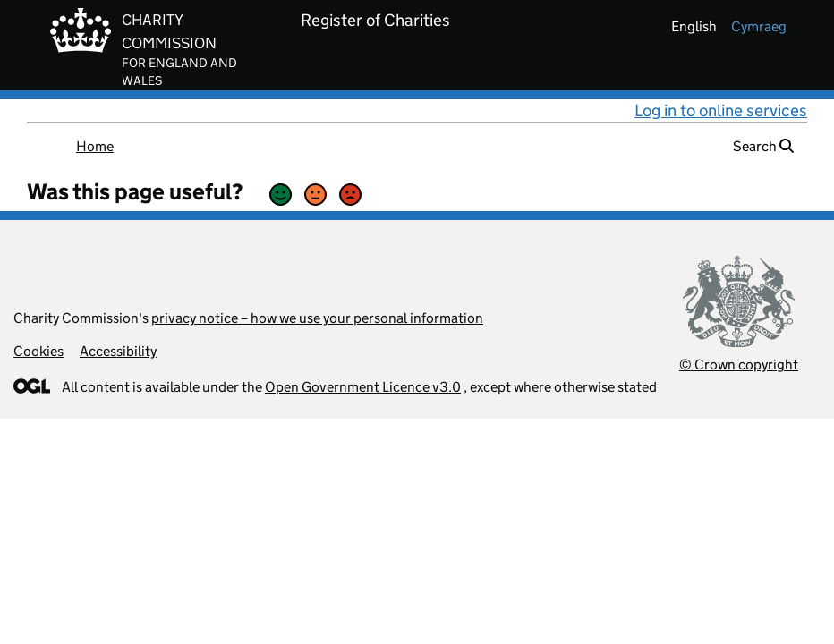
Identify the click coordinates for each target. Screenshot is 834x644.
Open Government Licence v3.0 (363, 387)
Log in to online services (721, 110)
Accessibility (118, 351)
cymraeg (759, 26)
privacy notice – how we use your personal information (317, 318)
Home (95, 146)
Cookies (38, 351)
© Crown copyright (739, 364)
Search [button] (763, 146)
